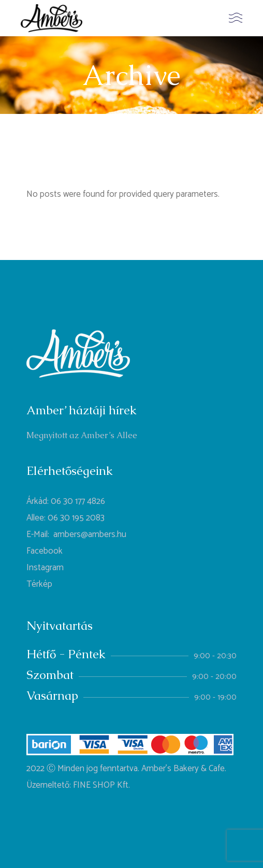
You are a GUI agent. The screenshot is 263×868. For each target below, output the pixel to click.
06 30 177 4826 (78, 501)
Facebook (45, 551)
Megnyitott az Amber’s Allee (82, 435)
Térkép (39, 584)
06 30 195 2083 (76, 518)
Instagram (45, 568)
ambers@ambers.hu (90, 534)
